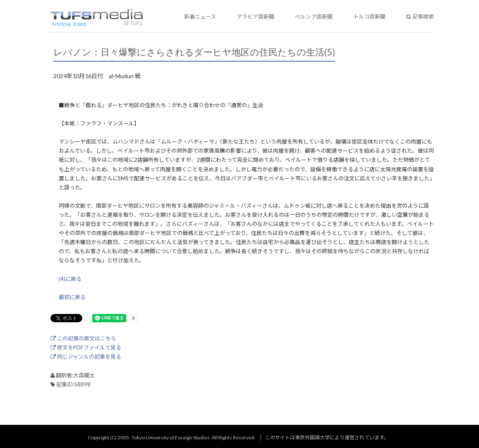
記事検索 (420, 17)
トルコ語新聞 (369, 17)
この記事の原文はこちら (83, 338)
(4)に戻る (70, 279)
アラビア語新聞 (255, 17)
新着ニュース (200, 17)
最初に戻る (72, 297)
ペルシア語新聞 (314, 17)
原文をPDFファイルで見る (86, 347)
